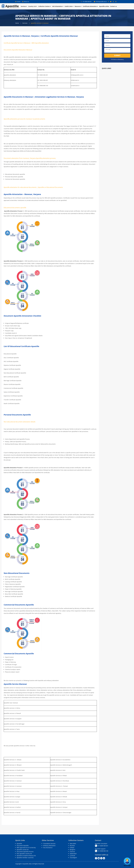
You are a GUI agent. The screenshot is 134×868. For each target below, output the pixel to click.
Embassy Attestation (49, 846)
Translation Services (49, 844)
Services (24, 6)
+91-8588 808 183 (102, 851)
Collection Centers (45, 6)
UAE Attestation (58, 6)
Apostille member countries (25, 858)
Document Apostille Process (25, 852)
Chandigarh (73, 858)
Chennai (72, 852)
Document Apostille (23, 846)
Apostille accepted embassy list (26, 856)
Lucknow (72, 856)
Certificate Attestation (90, 6)
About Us (26, 2)
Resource (78, 6)
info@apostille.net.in (100, 2)
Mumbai (72, 846)
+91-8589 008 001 (86, 2)
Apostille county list (23, 850)
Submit (117, 55)
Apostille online (104, 6)
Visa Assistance (48, 848)
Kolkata (72, 848)
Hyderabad (73, 854)
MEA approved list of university (26, 848)
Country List (33, 6)
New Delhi (73, 844)
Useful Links (69, 6)
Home (18, 2)
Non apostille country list (24, 854)
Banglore (72, 850)
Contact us (113, 6)
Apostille (19, 844)
